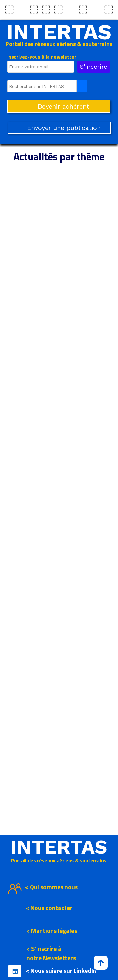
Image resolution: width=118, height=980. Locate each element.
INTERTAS (59, 32)
